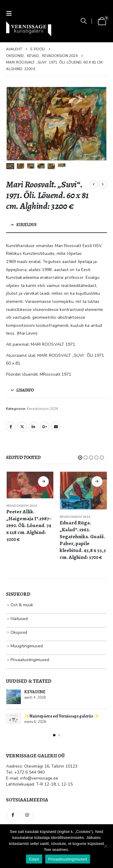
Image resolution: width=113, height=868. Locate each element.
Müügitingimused (27, 646)
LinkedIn (33, 427)
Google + (45, 427)
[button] (11, 14)
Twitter (22, 427)
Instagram (27, 815)
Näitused (19, 619)
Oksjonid (19, 632)
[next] (103, 184)
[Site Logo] (29, 29)
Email (56, 427)
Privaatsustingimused (68, 859)
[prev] (94, 184)
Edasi (34, 859)
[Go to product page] (30, 485)
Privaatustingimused (30, 660)
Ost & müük (22, 605)
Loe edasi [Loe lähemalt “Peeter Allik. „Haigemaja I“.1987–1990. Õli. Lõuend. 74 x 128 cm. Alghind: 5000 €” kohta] (43, 482)
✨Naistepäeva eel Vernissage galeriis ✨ (61, 716)
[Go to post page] (14, 697)
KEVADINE (35, 692)
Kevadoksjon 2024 (42, 409)
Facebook (11, 427)
